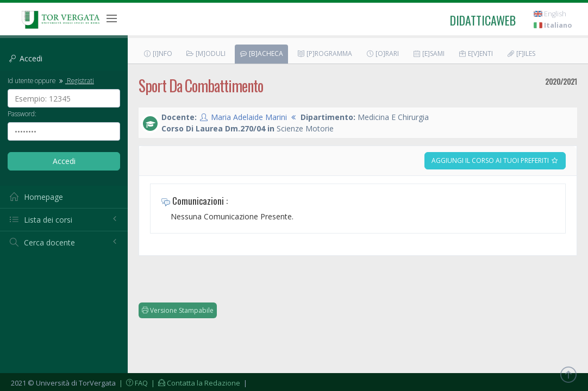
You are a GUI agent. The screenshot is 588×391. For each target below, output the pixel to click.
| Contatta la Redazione (195, 383)
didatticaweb (483, 20)
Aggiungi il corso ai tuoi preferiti (495, 160)
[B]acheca (261, 53)
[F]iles (521, 53)
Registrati (76, 80)
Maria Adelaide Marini (249, 117)
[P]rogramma (324, 53)
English (550, 14)
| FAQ (133, 383)
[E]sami (429, 53)
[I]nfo (158, 53)
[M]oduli (206, 53)
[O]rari (382, 53)
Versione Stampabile (178, 310)
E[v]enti (476, 53)
